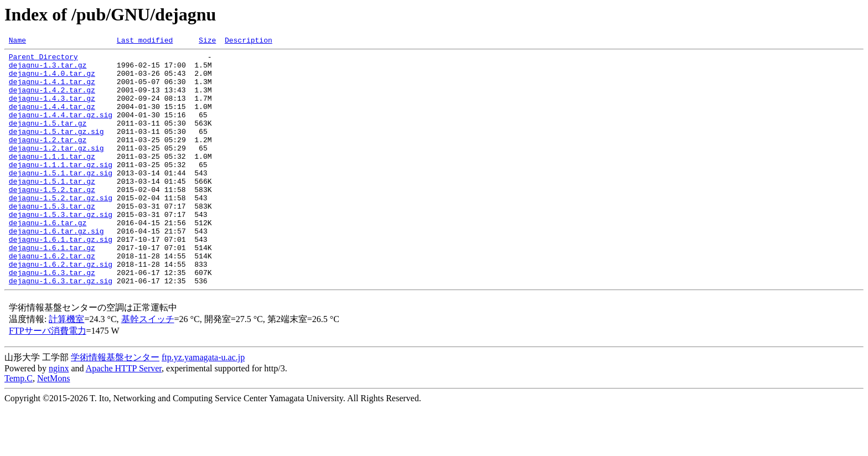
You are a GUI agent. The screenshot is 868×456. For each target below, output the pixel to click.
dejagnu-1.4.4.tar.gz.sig (61, 129)
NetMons (54, 426)
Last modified (145, 42)
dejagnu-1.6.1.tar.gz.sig (61, 279)
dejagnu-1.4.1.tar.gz (52, 90)
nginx (59, 416)
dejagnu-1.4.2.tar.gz (52, 100)
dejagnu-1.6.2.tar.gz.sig (61, 309)
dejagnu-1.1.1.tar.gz (52, 179)
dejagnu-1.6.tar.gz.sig (56, 269)
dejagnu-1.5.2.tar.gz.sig (61, 229)
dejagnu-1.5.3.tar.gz (52, 239)
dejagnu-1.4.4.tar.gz (52, 120)
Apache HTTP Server (124, 416)
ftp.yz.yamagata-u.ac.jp (203, 405)
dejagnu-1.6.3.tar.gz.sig (61, 329)
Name (17, 42)
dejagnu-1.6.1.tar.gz (52, 289)
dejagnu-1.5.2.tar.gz (52, 219)
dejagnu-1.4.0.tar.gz (52, 80)
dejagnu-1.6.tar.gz (48, 259)
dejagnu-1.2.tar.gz (48, 159)
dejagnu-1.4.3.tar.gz (52, 110)
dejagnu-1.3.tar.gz (48, 70)
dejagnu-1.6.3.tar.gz (52, 319)
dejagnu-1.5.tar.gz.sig (56, 149)
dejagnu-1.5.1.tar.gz (52, 209)
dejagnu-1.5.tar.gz (48, 139)
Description (249, 42)
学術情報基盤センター (115, 405)
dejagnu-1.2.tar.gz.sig (56, 169)
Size (207, 42)
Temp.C (19, 426)
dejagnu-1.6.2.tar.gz (52, 299)
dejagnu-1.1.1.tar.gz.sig (61, 189)
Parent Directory (43, 60)
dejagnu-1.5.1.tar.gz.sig (61, 199)
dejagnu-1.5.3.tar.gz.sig (61, 249)
